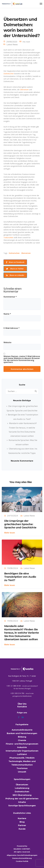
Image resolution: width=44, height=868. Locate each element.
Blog (22, 822)
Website (7, 342)
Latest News (12, 44)
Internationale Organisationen (22, 751)
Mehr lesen (10, 533)
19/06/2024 (12, 621)
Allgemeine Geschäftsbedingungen (22, 855)
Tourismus (22, 768)
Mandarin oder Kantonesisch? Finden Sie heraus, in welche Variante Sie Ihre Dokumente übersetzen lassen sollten (22, 633)
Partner (22, 825)
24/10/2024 (12, 516)
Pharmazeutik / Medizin (22, 758)
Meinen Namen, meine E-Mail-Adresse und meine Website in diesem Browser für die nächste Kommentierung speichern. (22, 359)
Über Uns (22, 704)
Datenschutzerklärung (22, 858)
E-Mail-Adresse (11, 328)
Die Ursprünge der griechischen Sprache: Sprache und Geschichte (20, 524)
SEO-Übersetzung (22, 795)
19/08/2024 (12, 568)
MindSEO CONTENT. (22, 849)
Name (7, 314)
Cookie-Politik (22, 861)
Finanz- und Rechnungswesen (22, 744)
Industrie (22, 747)
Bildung (22, 737)
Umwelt (22, 772)
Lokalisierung (22, 788)
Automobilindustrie (22, 730)
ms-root (26, 42)
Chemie (22, 740)
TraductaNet (8, 238)
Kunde (22, 829)
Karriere (22, 818)
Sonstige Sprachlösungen (22, 806)
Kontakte (22, 707)
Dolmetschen (9, 74)
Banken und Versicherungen (22, 733)
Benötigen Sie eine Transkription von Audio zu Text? (20, 577)
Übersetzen (24, 90)
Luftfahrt (22, 754)
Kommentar (10, 297)
